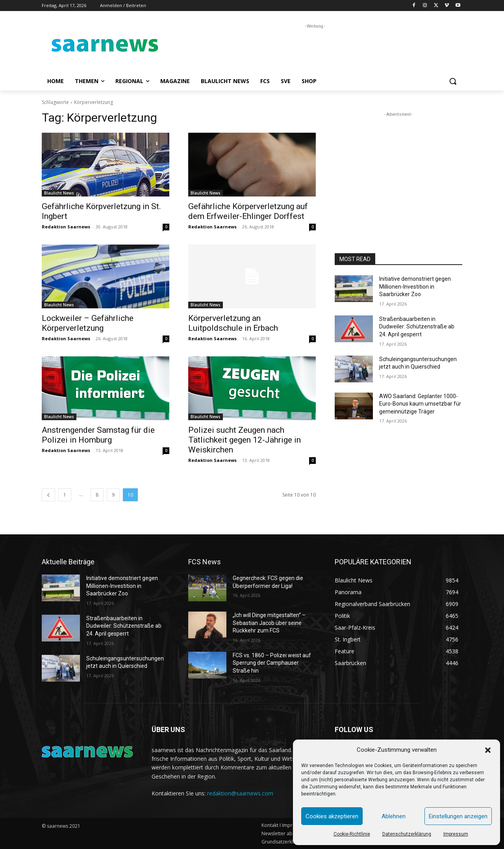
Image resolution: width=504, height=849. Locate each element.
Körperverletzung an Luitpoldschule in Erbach (233, 323)
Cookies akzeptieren (332, 816)
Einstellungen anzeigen (458, 816)
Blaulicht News (59, 193)
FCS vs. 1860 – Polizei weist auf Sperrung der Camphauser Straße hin (272, 663)
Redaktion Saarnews (66, 227)
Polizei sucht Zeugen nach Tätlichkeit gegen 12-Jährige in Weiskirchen (245, 440)
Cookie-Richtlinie (352, 834)
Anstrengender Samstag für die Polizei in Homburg (98, 435)
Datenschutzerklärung (407, 834)
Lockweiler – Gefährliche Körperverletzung (88, 323)
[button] (488, 750)
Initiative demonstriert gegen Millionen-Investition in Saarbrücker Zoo (415, 286)
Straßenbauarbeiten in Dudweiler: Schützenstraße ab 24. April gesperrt (417, 327)
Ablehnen (394, 816)
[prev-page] (48, 495)
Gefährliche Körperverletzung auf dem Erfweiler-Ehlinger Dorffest (248, 211)
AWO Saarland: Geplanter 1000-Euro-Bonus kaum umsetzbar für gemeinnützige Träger (420, 404)
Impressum (456, 834)
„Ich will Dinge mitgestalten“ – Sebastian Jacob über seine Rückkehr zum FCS (269, 623)
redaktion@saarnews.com (240, 793)
